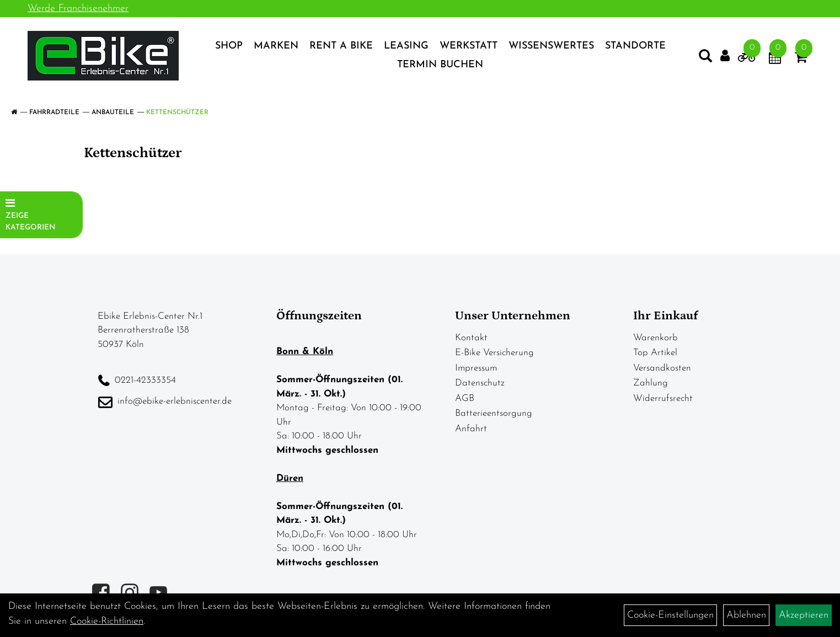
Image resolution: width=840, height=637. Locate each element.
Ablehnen (746, 615)
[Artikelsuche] (705, 58)
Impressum (476, 368)
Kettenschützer (177, 113)
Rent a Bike (341, 46)
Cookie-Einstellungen (670, 615)
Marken (276, 46)
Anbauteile (113, 113)
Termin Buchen (440, 65)
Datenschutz (480, 383)
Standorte (635, 46)
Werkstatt (469, 46)
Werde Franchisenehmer (78, 9)
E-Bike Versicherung (494, 353)
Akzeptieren (804, 615)
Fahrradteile (54, 113)
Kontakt (471, 338)
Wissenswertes (551, 46)
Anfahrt (471, 429)
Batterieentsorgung (494, 413)
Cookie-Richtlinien (107, 621)
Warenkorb (656, 338)
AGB (465, 398)
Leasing (406, 46)
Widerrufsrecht (663, 398)
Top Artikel (655, 353)
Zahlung (651, 383)
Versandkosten (662, 368)
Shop (229, 46)
